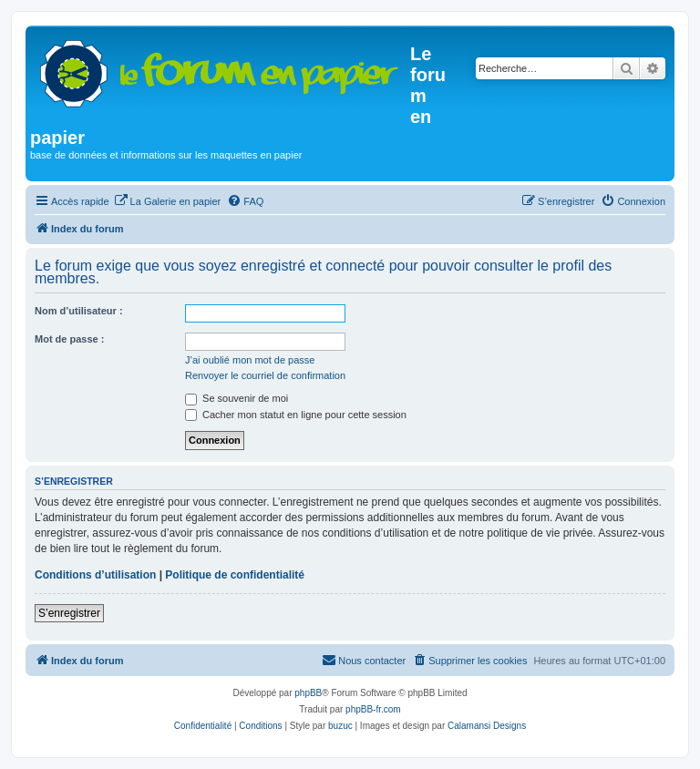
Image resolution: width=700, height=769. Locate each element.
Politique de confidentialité (235, 575)
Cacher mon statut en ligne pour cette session (296, 415)
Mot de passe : (69, 339)
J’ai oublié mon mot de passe (250, 360)
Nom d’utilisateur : (79, 311)
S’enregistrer (69, 613)
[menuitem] (168, 201)
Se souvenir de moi (237, 398)
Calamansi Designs (487, 726)
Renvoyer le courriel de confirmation (265, 375)
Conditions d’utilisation (95, 575)
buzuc (340, 726)
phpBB (308, 693)
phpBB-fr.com (373, 709)
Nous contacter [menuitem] (364, 660)
